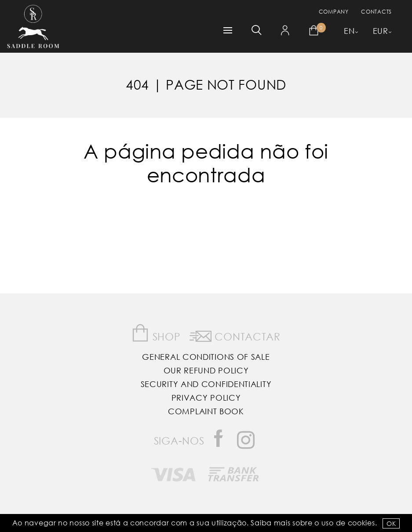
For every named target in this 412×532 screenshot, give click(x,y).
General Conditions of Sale (206, 357)
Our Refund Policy (206, 370)
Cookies (361, 523)
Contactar (235, 335)
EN (349, 31)
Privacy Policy (206, 398)
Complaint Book (206, 411)
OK (391, 523)
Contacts (376, 12)
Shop (156, 333)
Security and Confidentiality (206, 384)
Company (334, 12)
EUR (381, 31)
